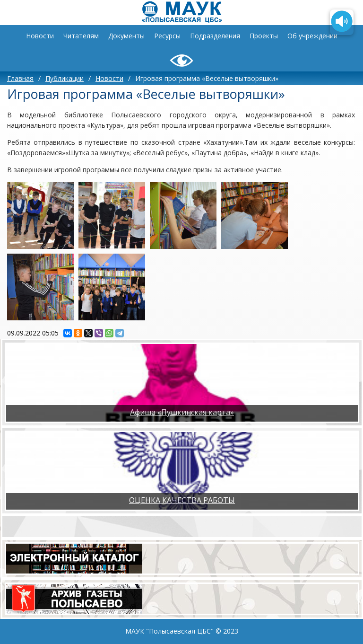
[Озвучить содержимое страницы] (342, 22)
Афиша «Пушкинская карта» (182, 412)
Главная (20, 78)
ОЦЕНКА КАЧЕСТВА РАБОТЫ (182, 500)
